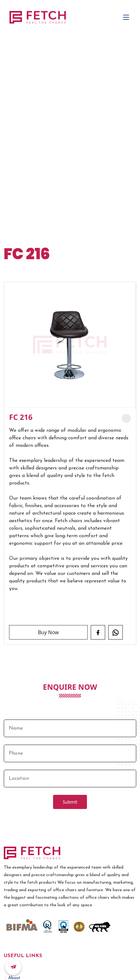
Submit (70, 802)
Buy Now (48, 632)
